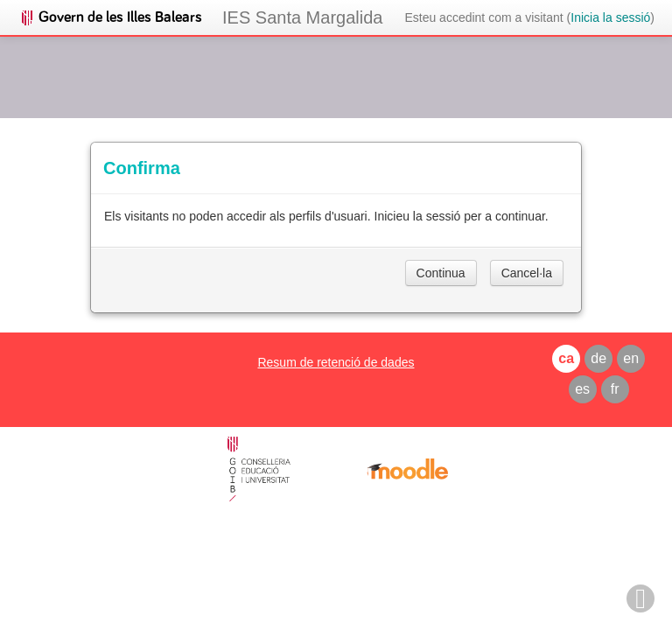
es (582, 389)
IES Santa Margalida (302, 17)
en (631, 358)
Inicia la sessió (610, 17)
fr (615, 389)
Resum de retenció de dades (336, 362)
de (598, 358)
